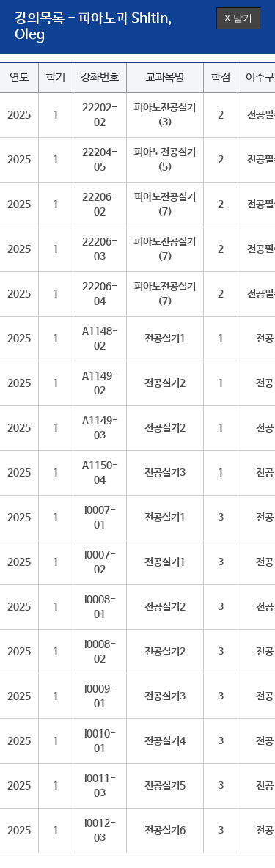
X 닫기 (238, 18)
